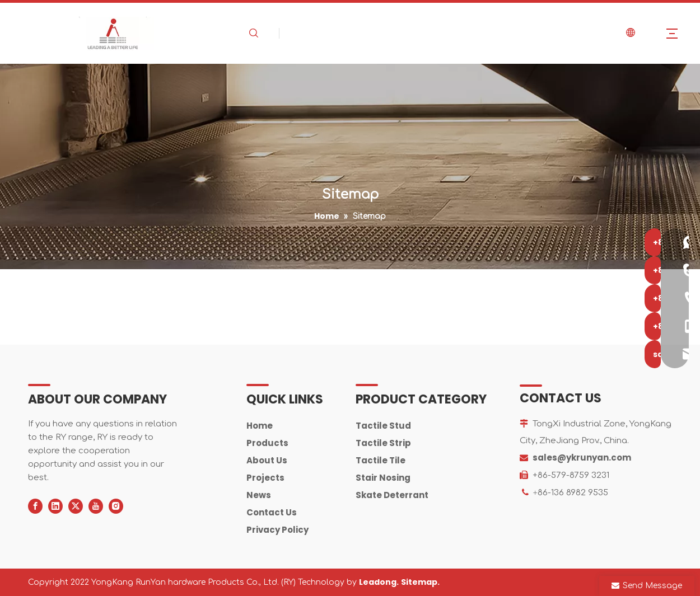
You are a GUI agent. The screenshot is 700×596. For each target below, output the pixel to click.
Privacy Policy (277, 530)
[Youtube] (96, 506)
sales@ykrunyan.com (582, 457)
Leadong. (379, 582)
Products (267, 443)
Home (260, 426)
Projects (265, 478)
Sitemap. (420, 582)
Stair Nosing (383, 478)
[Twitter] (76, 506)
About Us (267, 460)
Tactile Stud (383, 426)
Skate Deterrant (392, 495)
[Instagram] (116, 506)
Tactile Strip (383, 443)
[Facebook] (35, 506)
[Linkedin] (55, 506)
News (259, 495)
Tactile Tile (381, 460)
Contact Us (272, 512)
